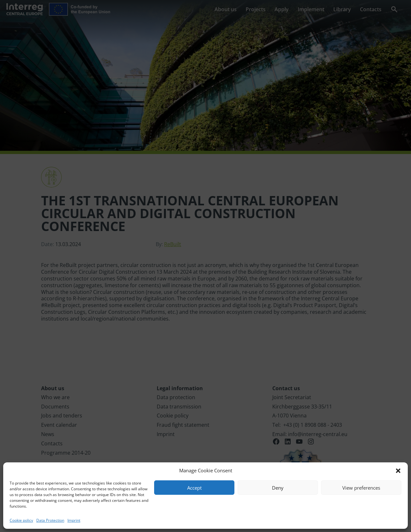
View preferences (361, 488)
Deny (278, 488)
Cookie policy (21, 520)
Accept (194, 488)
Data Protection (50, 520)
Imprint (74, 520)
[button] (398, 471)
